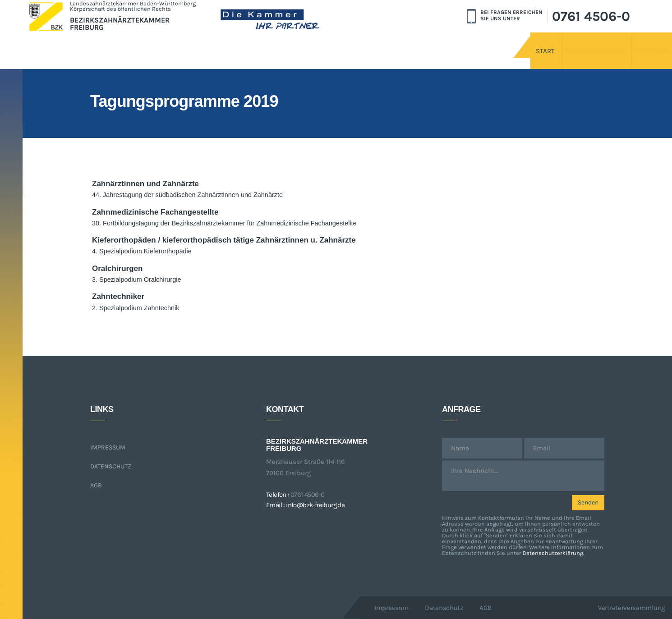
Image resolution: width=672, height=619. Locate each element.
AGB (96, 485)
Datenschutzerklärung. (553, 553)
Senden (588, 502)
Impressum (108, 447)
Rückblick (629, 44)
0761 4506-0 (591, 16)
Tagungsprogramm (550, 44)
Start (479, 44)
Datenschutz (111, 466)
